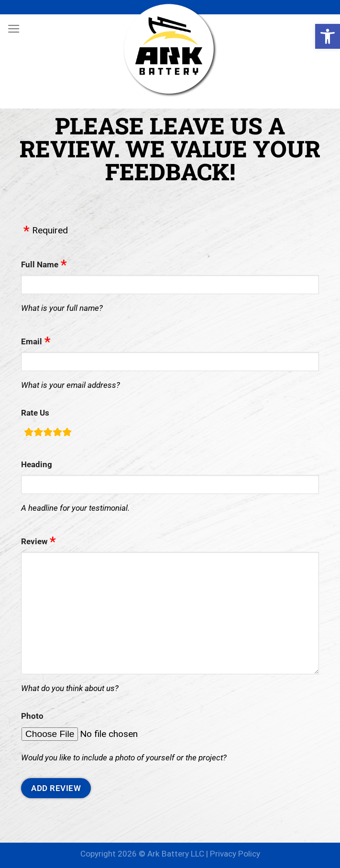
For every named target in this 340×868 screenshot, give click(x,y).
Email (32, 341)
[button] (328, 36)
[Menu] (14, 29)
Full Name (40, 264)
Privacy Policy (235, 854)
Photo (32, 716)
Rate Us (35, 413)
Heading (37, 464)
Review (34, 541)
